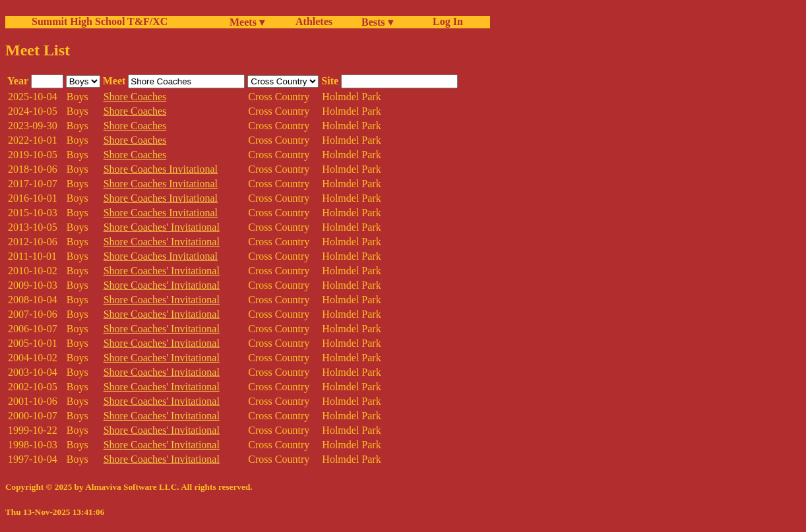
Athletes (314, 21)
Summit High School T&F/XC (100, 21)
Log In (445, 21)
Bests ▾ (377, 22)
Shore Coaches (135, 97)
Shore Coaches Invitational (161, 169)
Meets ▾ (247, 22)
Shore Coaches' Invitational (162, 227)
